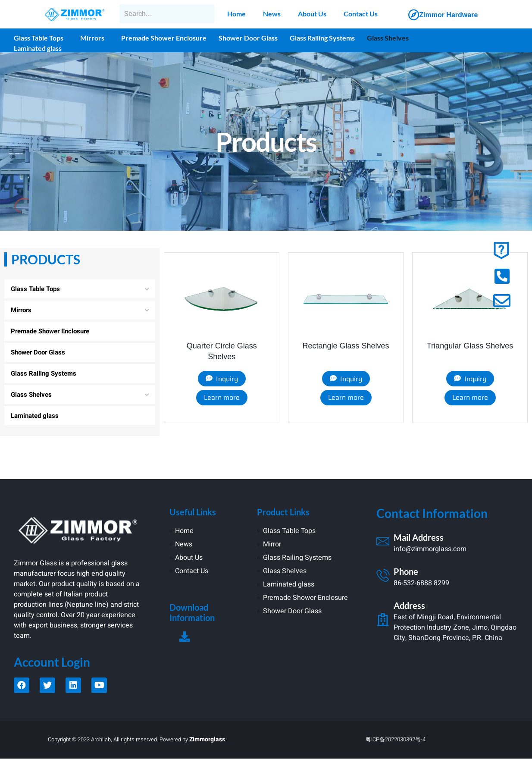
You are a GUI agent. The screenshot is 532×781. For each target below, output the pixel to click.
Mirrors (92, 38)
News (272, 14)
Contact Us (361, 14)
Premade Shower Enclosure (164, 38)
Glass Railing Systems (322, 38)
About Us (312, 14)
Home (236, 14)
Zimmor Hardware (448, 15)
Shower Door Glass (248, 38)
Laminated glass (38, 48)
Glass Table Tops (39, 38)
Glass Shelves (388, 38)
